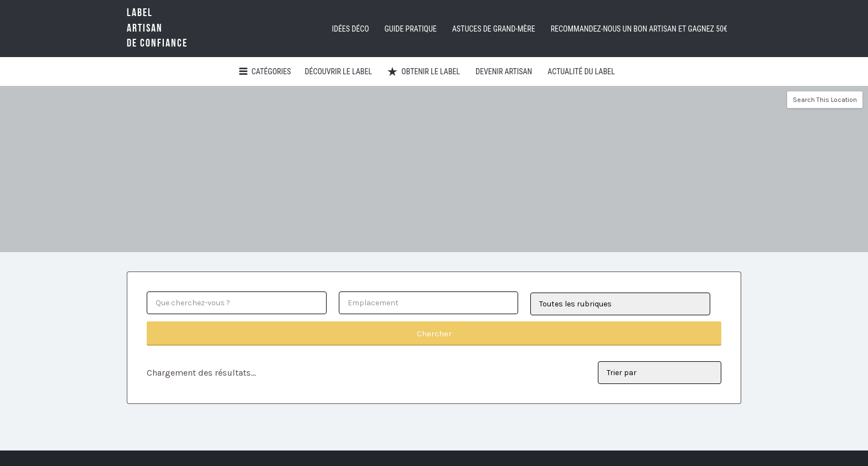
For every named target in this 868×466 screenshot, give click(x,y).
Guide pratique (411, 29)
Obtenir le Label (431, 71)
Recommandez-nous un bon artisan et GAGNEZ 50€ (639, 29)
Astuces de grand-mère (494, 29)
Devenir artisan (504, 71)
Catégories (271, 71)
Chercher (434, 334)
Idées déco (350, 29)
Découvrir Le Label (339, 71)
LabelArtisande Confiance (157, 28)
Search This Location (825, 100)
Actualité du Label (581, 71)
